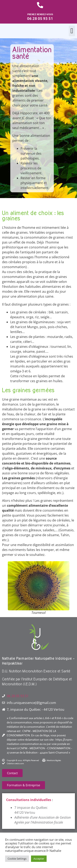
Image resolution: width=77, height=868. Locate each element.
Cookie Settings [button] (17, 859)
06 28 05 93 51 (18, 696)
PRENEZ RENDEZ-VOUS (40, 14)
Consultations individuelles (29, 800)
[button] (72, 31)
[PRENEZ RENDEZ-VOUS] (40, 5)
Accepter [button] (39, 859)
